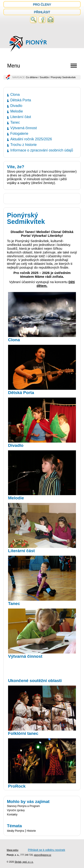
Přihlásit (42, 12)
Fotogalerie (19, 134)
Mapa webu (13, 850)
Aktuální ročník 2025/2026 (31, 139)
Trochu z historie (24, 145)
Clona (15, 95)
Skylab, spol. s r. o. (24, 862)
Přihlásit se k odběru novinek (46, 850)
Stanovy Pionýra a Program (23, 806)
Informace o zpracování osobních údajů (42, 150)
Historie (31, 831)
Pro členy (42, 4)
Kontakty (12, 815)
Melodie (17, 111)
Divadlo (16, 106)
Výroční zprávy (16, 810)
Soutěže (44, 77)
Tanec (15, 122)
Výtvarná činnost (24, 128)
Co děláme (32, 77)
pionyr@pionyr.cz (43, 855)
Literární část (21, 117)
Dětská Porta (21, 100)
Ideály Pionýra (15, 831)
